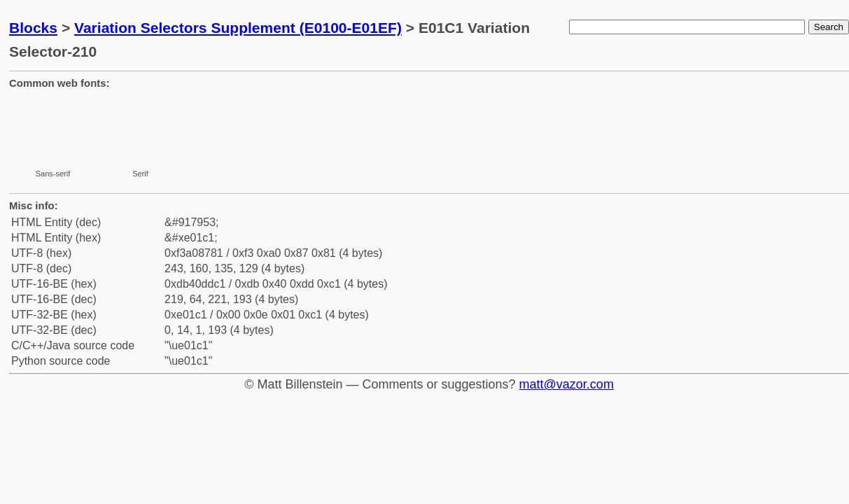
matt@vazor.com (567, 384)
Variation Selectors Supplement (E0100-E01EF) (238, 28)
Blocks (33, 28)
